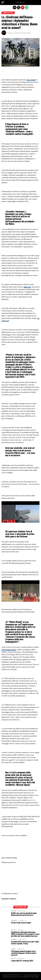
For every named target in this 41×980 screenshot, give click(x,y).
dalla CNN (27, 287)
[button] (3, 3)
